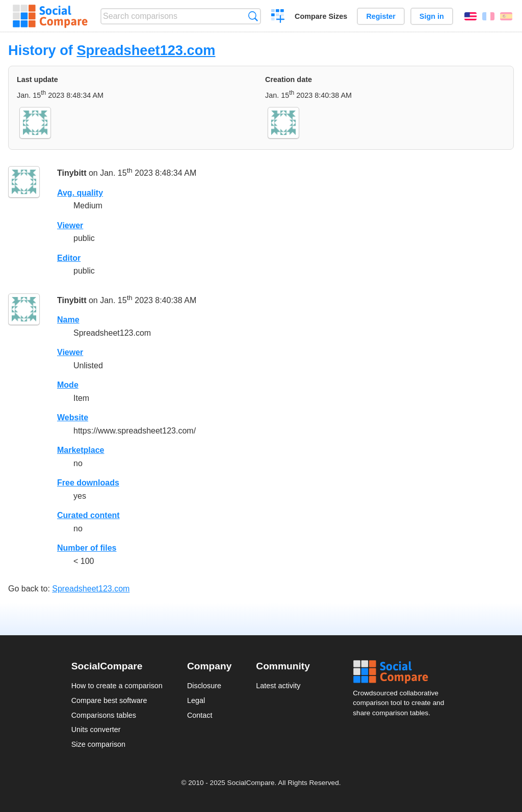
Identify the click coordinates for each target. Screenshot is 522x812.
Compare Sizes (321, 16)
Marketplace (81, 450)
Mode (68, 385)
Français (488, 16)
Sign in (432, 16)
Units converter (96, 729)
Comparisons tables (104, 715)
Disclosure (204, 686)
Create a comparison (278, 17)
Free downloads (88, 483)
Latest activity (278, 686)
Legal (196, 700)
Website (73, 417)
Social (402, 672)
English (471, 16)
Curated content (88, 515)
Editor (69, 258)
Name (68, 320)
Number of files (87, 548)
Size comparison (98, 744)
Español (506, 16)
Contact (200, 715)
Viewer (70, 225)
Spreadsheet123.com (146, 50)
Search (253, 16)
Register (381, 16)
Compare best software (109, 700)
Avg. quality (80, 193)
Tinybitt (72, 173)
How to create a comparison (117, 686)
